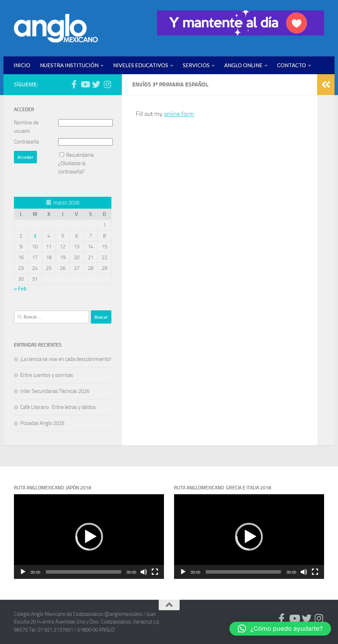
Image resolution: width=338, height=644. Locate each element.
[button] (89, 537)
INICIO (22, 65)
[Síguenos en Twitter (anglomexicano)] (96, 84)
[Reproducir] (23, 572)
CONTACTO (292, 65)
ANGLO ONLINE (243, 65)
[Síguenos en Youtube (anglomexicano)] (85, 84)
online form (179, 114)
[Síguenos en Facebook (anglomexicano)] (74, 84)
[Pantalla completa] (155, 572)
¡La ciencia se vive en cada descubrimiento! (66, 359)
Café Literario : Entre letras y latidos (58, 407)
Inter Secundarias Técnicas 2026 (55, 391)
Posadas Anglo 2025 (42, 423)
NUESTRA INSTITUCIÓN (69, 65)
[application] (89, 537)
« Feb (20, 289)
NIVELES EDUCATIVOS (141, 65)
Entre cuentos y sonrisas (47, 375)
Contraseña (26, 142)
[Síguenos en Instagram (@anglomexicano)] (107, 84)
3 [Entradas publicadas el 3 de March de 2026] (35, 236)
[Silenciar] (144, 572)
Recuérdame (80, 155)
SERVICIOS (196, 65)
